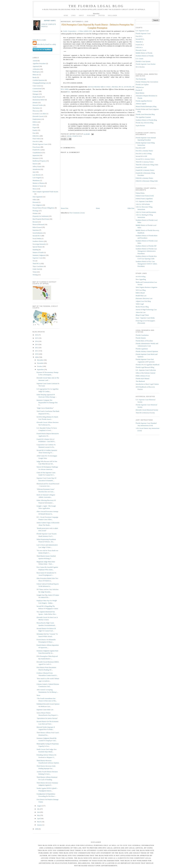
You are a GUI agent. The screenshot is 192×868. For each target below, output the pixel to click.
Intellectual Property (39, 161)
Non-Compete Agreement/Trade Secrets (45, 192)
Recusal (35, 222)
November (41, 363)
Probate (35, 213)
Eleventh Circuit (38, 116)
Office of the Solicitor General (146, 373)
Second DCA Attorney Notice (145, 159)
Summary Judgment (39, 255)
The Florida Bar (141, 79)
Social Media (37, 238)
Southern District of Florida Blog (146, 120)
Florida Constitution (142, 335)
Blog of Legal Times (142, 315)
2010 (37, 354)
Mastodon (96, 14)
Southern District (38, 241)
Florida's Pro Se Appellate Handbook (148, 365)
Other (35, 200)
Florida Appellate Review (144, 101)
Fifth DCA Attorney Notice (144, 178)
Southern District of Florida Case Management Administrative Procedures (146, 251)
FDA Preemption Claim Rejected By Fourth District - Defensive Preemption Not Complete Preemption (98, 26)
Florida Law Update (142, 84)
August (39, 806)
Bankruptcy (36, 72)
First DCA (36, 141)
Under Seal (36, 269)
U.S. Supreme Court (142, 31)
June (39, 812)
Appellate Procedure (39, 63)
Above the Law (141, 312)
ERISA (35, 122)
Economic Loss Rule (39, 114)
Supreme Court (38, 258)
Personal (35, 202)
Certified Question (39, 80)
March (39, 822)
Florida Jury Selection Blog (145, 123)
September (41, 370)
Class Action (37, 86)
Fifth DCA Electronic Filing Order (147, 181)
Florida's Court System (143, 61)
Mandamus (36, 180)
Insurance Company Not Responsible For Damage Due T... (47, 402)
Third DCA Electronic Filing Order (147, 165)
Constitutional (37, 89)
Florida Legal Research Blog (145, 367)
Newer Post (65, 208)
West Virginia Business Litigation (147, 287)
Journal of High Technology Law (146, 310)
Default (35, 102)
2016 (37, 335)
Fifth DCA (36, 136)
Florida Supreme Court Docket (146, 64)
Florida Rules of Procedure (144, 341)
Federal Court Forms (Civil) (145, 196)
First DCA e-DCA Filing (144, 154)
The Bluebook (140, 381)
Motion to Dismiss (39, 183)
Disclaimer (36, 108)
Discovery (36, 111)
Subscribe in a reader (39, 40)
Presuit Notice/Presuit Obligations (44, 208)
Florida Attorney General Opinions (147, 351)
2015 (37, 338)
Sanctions (36, 230)
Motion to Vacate (38, 186)
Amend (35, 61)
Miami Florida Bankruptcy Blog (146, 106)
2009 (37, 357)
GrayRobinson (37, 153)
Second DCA (37, 236)
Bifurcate (36, 75)
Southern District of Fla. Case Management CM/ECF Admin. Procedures (147, 264)
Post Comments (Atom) (77, 213)
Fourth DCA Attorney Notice (145, 170)
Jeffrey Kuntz (50, 21)
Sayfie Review (140, 125)
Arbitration (36, 69)
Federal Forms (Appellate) (144, 199)
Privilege (36, 211)
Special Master (37, 247)
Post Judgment (37, 205)
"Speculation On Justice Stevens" (47, 718)
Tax (34, 261)
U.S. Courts (140, 59)
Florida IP (139, 90)
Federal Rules (140, 193)
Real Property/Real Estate (41, 219)
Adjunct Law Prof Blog (143, 301)
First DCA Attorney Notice (144, 151)
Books (35, 77)
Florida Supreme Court (40, 144)
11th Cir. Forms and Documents (146, 212)
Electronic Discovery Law (144, 298)
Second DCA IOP (141, 156)
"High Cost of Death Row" (45, 408)
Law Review (37, 175)
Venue (35, 272)
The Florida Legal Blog (96, 6)
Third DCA (36, 264)
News (35, 189)
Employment (37, 119)
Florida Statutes (141, 338)
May (39, 815)
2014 (37, 341)
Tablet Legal (140, 304)
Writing (35, 275)
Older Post (131, 208)
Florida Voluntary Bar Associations (147, 82)
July (39, 809)
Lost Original (37, 178)
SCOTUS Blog (141, 277)
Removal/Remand (38, 224)
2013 (37, 344)
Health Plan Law (141, 296)
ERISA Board (140, 293)
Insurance (36, 158)
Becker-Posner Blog (142, 307)
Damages (36, 94)
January (40, 825)
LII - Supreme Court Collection (146, 370)
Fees (34, 133)
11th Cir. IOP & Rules (143, 204)
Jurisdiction (36, 169)
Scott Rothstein (38, 233)
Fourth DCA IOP (141, 167)
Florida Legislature (142, 349)
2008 (37, 829)
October (40, 366)
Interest (35, 164)
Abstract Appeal (141, 104)
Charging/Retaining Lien (41, 83)
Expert (35, 127)
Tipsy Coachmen (38, 266)
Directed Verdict (38, 105)
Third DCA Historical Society (145, 413)
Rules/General (37, 227)
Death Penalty (37, 97)
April (39, 818)
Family (35, 130)
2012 (37, 348)
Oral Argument (37, 197)
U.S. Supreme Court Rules (144, 201)
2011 (37, 351)
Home (98, 208)
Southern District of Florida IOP (146, 246)
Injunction (36, 155)
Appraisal (36, 66)
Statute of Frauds (38, 252)
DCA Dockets (140, 67)
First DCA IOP (141, 148)
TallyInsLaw (140, 87)
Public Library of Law (143, 376)
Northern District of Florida (145, 56)
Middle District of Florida (144, 53)
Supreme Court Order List (45, 710)
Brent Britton (140, 93)
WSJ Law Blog (141, 290)
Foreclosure (36, 147)
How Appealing (141, 279)
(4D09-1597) (77, 31)
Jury (34, 172)
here (69, 92)
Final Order (36, 139)
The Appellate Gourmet (143, 117)
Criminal (36, 91)
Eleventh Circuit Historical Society (147, 410)
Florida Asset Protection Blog (145, 114)
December (40, 360)
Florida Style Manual (143, 378)
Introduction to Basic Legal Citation (147, 384)
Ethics (35, 125)
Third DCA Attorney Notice (145, 162)
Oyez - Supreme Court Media (145, 318)
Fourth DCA (37, 150)
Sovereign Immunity (39, 244)
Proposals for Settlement (41, 216)
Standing (36, 250)
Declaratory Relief (39, 100)
